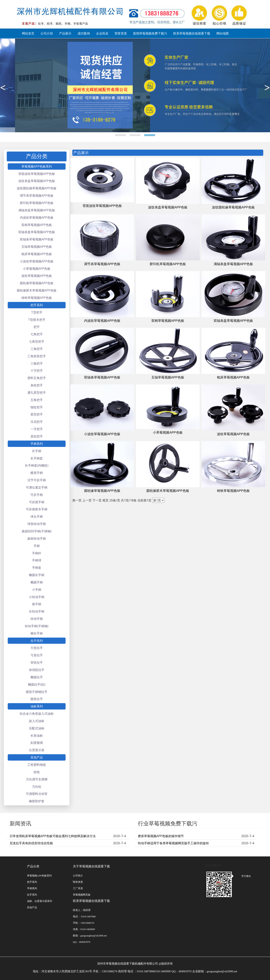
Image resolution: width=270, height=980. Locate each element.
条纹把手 (37, 385)
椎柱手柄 (37, 633)
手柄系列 (37, 444)
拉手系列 (37, 641)
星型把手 (37, 414)
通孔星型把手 (37, 393)
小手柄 (37, 590)
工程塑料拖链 (37, 765)
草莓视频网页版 (82, 895)
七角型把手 (37, 341)
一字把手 (37, 429)
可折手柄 (37, 495)
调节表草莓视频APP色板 (37, 195)
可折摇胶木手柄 (37, 509)
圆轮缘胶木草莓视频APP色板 (37, 290)
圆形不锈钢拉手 (37, 692)
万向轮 (37, 787)
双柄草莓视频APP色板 (37, 225)
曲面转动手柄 (37, 538)
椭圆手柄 (37, 582)
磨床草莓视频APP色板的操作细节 (161, 836)
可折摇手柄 (37, 502)
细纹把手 (37, 407)
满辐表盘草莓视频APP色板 (37, 210)
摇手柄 (37, 604)
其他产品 (37, 757)
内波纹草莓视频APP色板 (37, 217)
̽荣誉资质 (78, 882)
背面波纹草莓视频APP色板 (37, 174)
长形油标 (37, 736)
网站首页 (28, 33)
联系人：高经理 (82, 910)
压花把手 (37, 422)
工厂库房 (78, 888)
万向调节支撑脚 (37, 779)
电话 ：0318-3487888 (84, 916)
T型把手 (37, 312)
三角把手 (37, 349)
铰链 (37, 772)
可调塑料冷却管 (37, 794)
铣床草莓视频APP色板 (37, 254)
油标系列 (37, 706)
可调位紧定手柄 (37, 487)
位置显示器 (37, 750)
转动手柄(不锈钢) (37, 626)
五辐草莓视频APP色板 (37, 247)
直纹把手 (37, 436)
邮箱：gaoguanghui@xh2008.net (90, 936)
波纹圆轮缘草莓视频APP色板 (37, 188)
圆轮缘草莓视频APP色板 (37, 283)
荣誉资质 (121, 33)
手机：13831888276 (84, 923)
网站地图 (223, 33)
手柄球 (37, 560)
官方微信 (242, 876)
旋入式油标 (37, 721)
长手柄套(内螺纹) (37, 465)
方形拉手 (37, 648)
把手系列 (37, 305)
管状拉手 (37, 662)
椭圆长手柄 (37, 575)
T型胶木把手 (37, 320)
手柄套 (37, 568)
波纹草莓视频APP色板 (37, 276)
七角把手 (37, 334)
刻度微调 (37, 743)
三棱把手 (37, 363)
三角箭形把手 (37, 356)
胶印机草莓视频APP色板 (37, 203)
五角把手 (37, 400)
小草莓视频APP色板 (37, 269)
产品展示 (65, 33)
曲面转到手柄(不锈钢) (37, 531)
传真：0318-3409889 (84, 929)
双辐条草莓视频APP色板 (37, 239)
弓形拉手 (37, 655)
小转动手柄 (37, 597)
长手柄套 (37, 458)
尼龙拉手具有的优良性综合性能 (31, 843)
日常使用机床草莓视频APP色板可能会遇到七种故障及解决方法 (53, 836)
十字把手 (37, 371)
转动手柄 (37, 619)
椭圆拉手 (37, 677)
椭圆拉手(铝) (37, 684)
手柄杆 (37, 553)
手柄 (37, 546)
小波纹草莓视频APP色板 (37, 261)
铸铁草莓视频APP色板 (37, 298)
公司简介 (78, 876)
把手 (37, 327)
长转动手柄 (37, 611)
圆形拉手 (37, 699)
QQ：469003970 (82, 942)
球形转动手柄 (37, 524)
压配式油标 (37, 728)
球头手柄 (37, 517)
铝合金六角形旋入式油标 (37, 714)
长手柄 (37, 451)
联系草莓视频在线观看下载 (192, 33)
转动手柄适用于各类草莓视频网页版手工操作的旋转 (173, 843)
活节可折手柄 (37, 480)
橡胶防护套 (37, 801)
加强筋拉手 (37, 670)
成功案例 (84, 33)
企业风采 (102, 33)
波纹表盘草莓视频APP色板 (37, 181)
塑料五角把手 (37, 378)
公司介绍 (47, 33)
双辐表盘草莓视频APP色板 (37, 232)
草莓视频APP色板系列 (37, 166)
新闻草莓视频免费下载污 (150, 33)
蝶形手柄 (37, 473)
